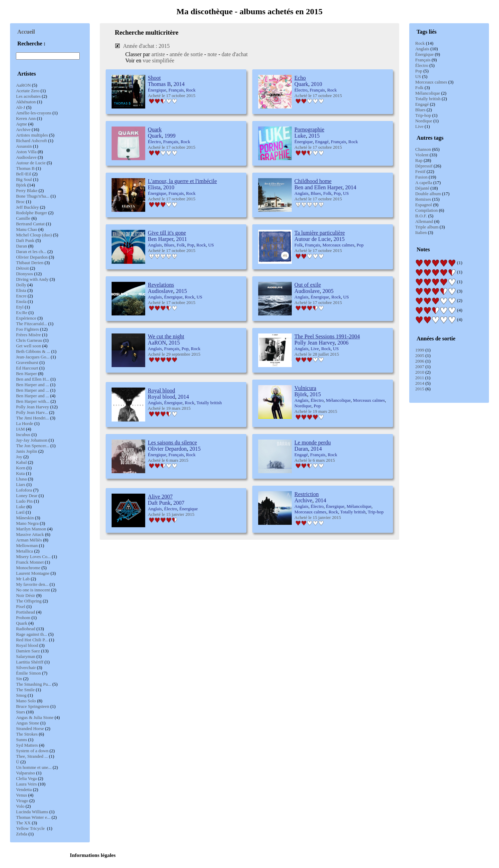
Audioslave (26, 157)
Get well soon (28, 346)
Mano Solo (26, 701)
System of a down (32, 751)
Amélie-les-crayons (34, 113)
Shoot (154, 78)
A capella (424, 183)
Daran (21, 246)
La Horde (24, 423)
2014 (420, 383)
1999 (420, 350)
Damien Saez (28, 651)
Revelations (161, 285)
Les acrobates (28, 96)
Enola (21, 301)
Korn (21, 468)
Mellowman (27, 545)
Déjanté (422, 188)
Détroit (22, 268)
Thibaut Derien (30, 263)
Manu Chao (27, 229)
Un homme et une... (34, 767)
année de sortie (186, 54)
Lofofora (24, 490)
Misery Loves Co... (33, 557)
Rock (420, 43)
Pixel (21, 606)
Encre (21, 296)
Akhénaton (26, 102)
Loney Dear (27, 496)
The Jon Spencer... (33, 446)
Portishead (25, 612)
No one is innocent (33, 590)
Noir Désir (25, 595)
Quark (22, 623)
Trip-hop (423, 115)
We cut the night (166, 336)
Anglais (422, 49)
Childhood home (313, 181)
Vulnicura (305, 388)
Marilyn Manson (31, 529)
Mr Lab (23, 579)
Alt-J (20, 107)
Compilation (426, 210)
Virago (22, 801)
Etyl (20, 307)
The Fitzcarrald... (32, 324)
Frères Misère (28, 335)
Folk (419, 88)
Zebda (21, 834)
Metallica (24, 551)
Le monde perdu (313, 442)
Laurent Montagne (33, 573)
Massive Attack (30, 534)
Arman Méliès (29, 540)
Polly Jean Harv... (32, 412)
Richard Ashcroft (31, 141)
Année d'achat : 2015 (146, 46)
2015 (420, 389)
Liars (21, 484)
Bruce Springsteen (33, 706)
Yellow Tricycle (31, 828)
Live (419, 126)
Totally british (428, 99)
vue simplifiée (159, 60)
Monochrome (28, 568)
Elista (21, 290)
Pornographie (309, 129)
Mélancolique (427, 93)
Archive (23, 129)
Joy (19, 457)
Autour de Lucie (31, 163)
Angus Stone (28, 723)
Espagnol (423, 205)
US (418, 76)
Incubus (23, 435)
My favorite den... (32, 584)
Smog (21, 695)
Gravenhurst (27, 362)
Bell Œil (24, 174)
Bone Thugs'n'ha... (33, 196)
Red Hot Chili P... (32, 640)
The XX (23, 823)
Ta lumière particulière (320, 233)
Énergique (424, 54)
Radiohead (26, 629)
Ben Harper (26, 374)
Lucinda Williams (32, 812)
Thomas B (25, 168)
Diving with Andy (32, 279)
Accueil (26, 32)
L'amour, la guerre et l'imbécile (182, 181)
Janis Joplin (27, 451)
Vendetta (24, 789)
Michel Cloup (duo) (34, 235)
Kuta (20, 473)
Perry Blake (27, 190)
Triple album (427, 227)
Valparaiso (25, 773)
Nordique (424, 121)
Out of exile (308, 285)
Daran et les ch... (31, 251)
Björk (21, 185)
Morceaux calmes (431, 82)
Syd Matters (27, 745)
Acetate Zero (28, 91)
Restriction (307, 494)
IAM (20, 429)
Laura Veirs (26, 784)
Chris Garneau (29, 340)
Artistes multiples (32, 135)
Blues (420, 110)
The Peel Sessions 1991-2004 (327, 336)
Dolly (21, 285)
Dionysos (24, 274)
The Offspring (29, 601)
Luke (21, 507)
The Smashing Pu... (33, 684)
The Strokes (27, 734)
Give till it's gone (167, 233)
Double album (428, 194)
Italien (421, 232)
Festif (420, 171)
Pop (419, 71)
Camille (23, 218)
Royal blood (27, 645)
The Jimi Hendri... (32, 418)
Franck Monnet (30, 562)
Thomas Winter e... (33, 817)
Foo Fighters (27, 329)
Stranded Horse (30, 728)
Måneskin (25, 518)
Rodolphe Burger (32, 213)
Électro (422, 65)
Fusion (421, 177)
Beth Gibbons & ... (33, 351)
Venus (21, 795)
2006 (420, 361)
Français (423, 60)
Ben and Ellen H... (33, 379)
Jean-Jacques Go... (33, 357)
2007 (420, 367)
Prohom (23, 618)
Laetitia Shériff (30, 662)
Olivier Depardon (32, 257)
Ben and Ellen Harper (318, 187)
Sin (19, 679)
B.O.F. (421, 216)
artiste (158, 54)
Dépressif (424, 166)
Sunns (21, 740)
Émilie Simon (28, 673)
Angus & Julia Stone (35, 717)
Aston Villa (26, 152)
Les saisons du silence (173, 442)
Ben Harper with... (33, 401)
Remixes (423, 199)
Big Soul (24, 179)
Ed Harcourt (27, 368)
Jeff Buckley (27, 207)
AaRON (23, 85)
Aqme (21, 124)
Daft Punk (25, 240)
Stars (20, 712)
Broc (20, 202)
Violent (422, 155)
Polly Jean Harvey (32, 407)
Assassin (24, 146)
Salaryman (26, 656)
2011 (420, 378)
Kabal (21, 462)
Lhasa (21, 479)
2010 (420, 372)
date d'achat (235, 54)
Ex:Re (22, 313)
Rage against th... (32, 634)
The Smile (25, 690)
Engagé (422, 104)
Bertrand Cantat (30, 224)
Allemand (424, 221)
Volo (20, 806)
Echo (300, 78)
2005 (420, 355)
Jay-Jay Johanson (32, 440)
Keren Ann (26, 118)
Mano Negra (27, 523)
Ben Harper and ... (32, 385)
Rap (419, 160)
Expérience (26, 318)
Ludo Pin (24, 501)
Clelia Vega (26, 778)
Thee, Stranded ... (32, 756)
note (212, 54)
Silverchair (26, 667)
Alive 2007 (160, 497)
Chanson (423, 149)
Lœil (20, 512)
